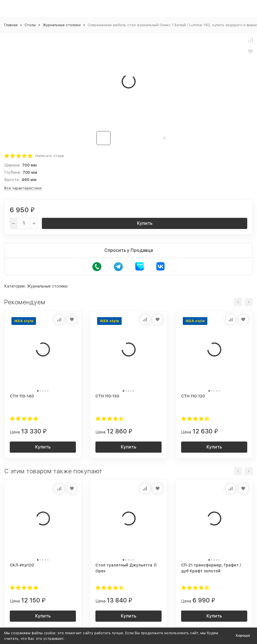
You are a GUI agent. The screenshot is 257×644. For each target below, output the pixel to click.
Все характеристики (23, 188)
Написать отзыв (50, 156)
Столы (30, 25)
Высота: (12, 180)
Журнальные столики (62, 25)
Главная (11, 25)
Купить (145, 223)
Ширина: (12, 165)
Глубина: (13, 172)
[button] (164, 138)
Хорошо (243, 635)
